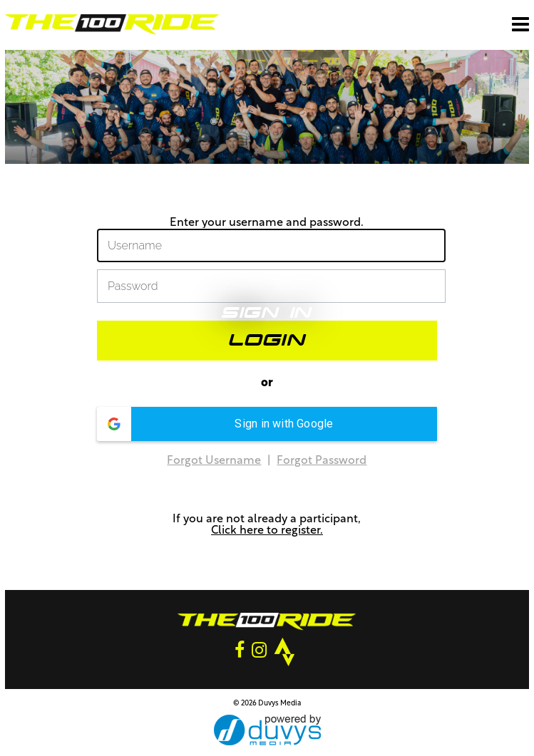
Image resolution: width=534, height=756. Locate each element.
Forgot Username (214, 461)
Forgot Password (322, 461)
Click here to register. (267, 531)
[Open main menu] (520, 24)
